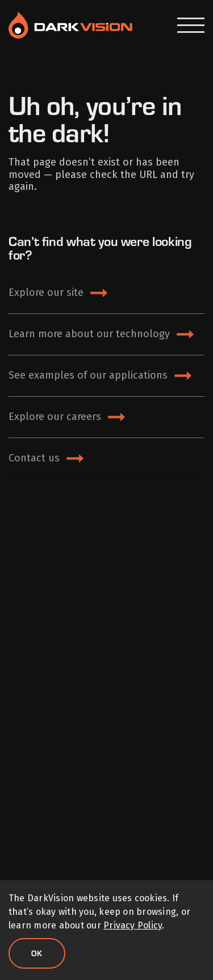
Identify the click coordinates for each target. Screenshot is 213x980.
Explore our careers (55, 417)
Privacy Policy (133, 925)
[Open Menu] (191, 25)
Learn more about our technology (89, 334)
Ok (37, 953)
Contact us (34, 458)
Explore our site (46, 292)
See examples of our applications (88, 375)
